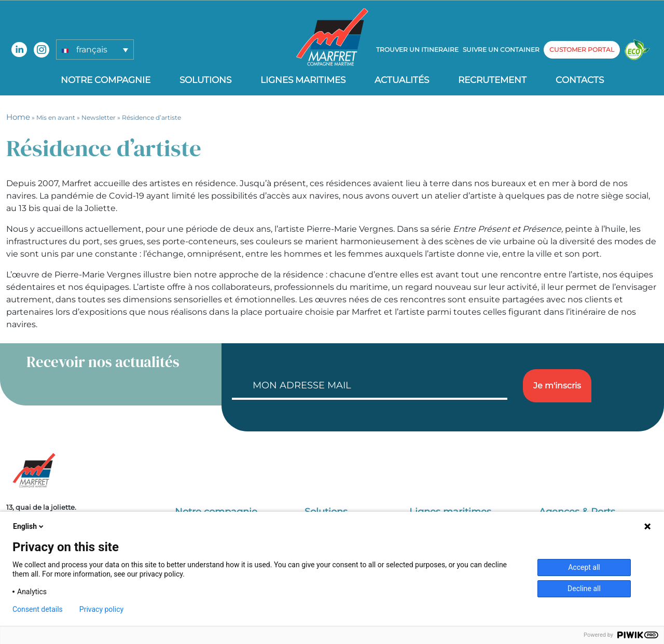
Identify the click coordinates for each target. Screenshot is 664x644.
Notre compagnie (106, 80)
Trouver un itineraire (417, 50)
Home (18, 117)
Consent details (38, 609)
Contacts (580, 80)
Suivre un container (501, 50)
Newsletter (99, 117)
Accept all (584, 567)
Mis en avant (56, 117)
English (29, 526)
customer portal (582, 50)
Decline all (584, 589)
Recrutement (492, 80)
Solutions (205, 80)
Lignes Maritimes (303, 80)
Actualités (402, 80)
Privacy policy (101, 609)
